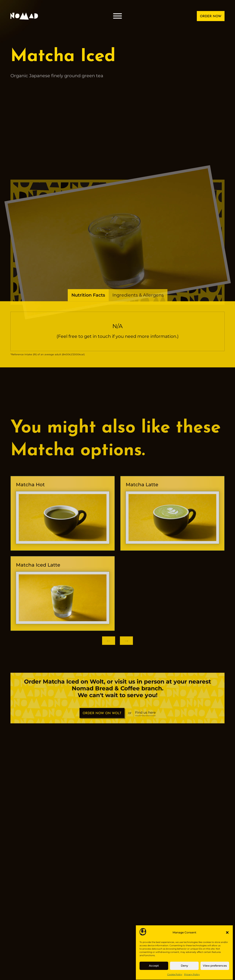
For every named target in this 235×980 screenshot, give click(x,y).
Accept (154, 971)
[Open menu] (117, 16)
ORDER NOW (211, 16)
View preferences (215, 971)
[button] (227, 937)
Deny (184, 971)
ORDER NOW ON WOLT (102, 719)
